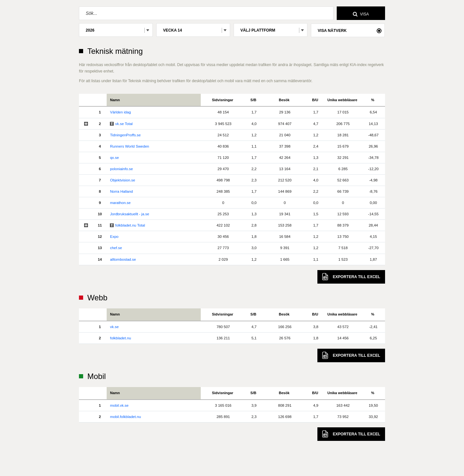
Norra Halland (121, 191)
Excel (351, 277)
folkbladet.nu (120, 338)
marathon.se (120, 203)
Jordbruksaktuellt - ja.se (129, 214)
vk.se (114, 327)
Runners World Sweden (129, 146)
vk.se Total (124, 124)
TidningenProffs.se (125, 135)
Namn (115, 100)
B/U (315, 100)
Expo (114, 237)
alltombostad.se (123, 259)
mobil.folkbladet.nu (125, 417)
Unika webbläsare (342, 100)
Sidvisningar (223, 100)
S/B (253, 100)
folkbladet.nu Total (130, 225)
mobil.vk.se (119, 405)
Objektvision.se (122, 180)
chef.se (116, 248)
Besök (284, 100)
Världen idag (120, 112)
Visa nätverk (332, 31)
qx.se (114, 158)
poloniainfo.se (121, 169)
